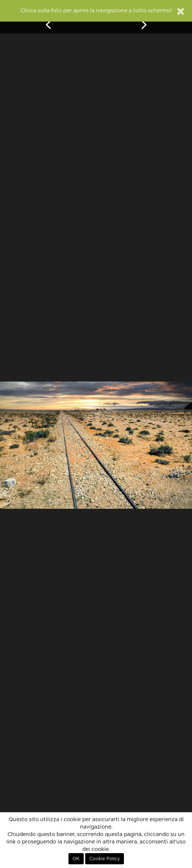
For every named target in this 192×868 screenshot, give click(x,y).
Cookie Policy (105, 859)
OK (76, 859)
